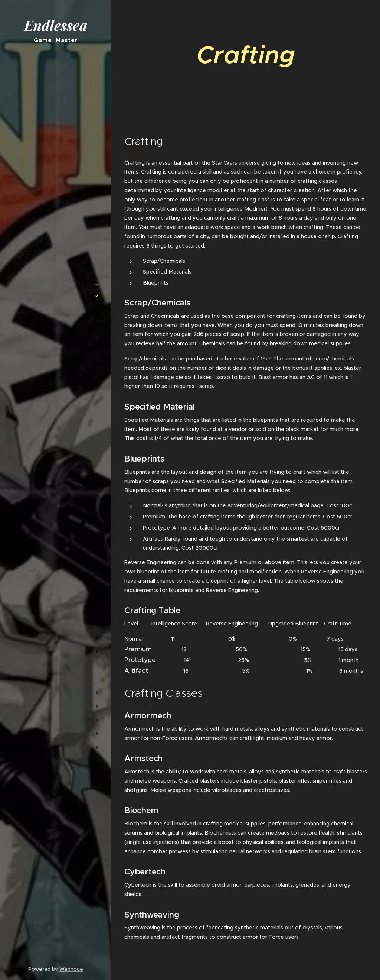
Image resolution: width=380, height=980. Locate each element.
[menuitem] (56, 263)
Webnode (71, 969)
